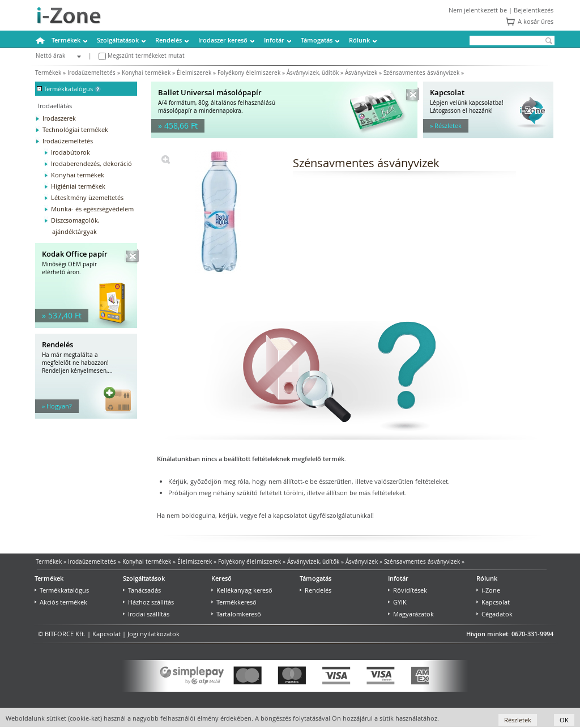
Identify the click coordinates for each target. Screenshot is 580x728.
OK (564, 720)
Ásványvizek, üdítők (313, 73)
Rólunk (359, 40)
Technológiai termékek (75, 129)
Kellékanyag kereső (242, 590)
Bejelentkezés (534, 10)
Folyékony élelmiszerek (249, 73)
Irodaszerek (59, 118)
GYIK (397, 602)
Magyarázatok (411, 614)
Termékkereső (234, 602)
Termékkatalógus (62, 590)
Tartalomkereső (236, 614)
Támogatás (317, 40)
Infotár (274, 40)
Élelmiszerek (194, 73)
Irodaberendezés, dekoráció (91, 163)
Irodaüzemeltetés (91, 73)
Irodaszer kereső (223, 40)
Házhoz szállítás (148, 602)
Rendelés (169, 40)
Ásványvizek (361, 73)
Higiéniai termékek (78, 186)
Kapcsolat (493, 602)
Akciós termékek (61, 602)
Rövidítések (408, 590)
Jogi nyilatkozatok (153, 634)
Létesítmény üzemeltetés (87, 197)
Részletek (518, 720)
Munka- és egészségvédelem (92, 209)
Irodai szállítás (146, 614)
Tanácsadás (142, 590)
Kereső (221, 578)
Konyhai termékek (146, 73)
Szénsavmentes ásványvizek (421, 73)
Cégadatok (494, 614)
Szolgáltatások (118, 40)
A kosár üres (536, 21)
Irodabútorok (71, 152)
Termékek (66, 40)
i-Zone (488, 590)
